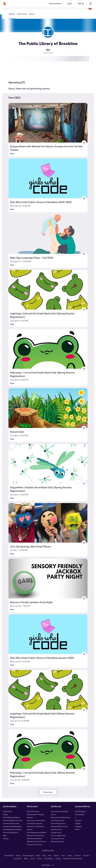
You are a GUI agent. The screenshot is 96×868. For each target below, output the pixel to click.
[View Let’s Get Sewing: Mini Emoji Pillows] (48, 523)
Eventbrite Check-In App (11, 823)
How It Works (9, 855)
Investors (78, 855)
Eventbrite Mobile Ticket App (13, 820)
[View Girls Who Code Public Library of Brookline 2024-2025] (48, 178)
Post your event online (34, 844)
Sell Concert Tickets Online (36, 820)
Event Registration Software (12, 829)
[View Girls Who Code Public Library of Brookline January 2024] (48, 634)
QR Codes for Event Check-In (37, 841)
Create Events (8, 811)
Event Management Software (37, 832)
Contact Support (80, 811)
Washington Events (57, 841)
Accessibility (49, 858)
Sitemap (6, 838)
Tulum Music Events (58, 820)
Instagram (78, 826)
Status (26, 858)
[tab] (12, 73)
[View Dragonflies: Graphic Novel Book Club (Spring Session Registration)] (48, 464)
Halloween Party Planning (35, 835)
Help (50, 855)
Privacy (40, 858)
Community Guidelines (11, 832)
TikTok (77, 829)
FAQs (5, 835)
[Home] (4, 4)
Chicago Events (56, 832)
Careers (56, 855)
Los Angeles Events (58, 838)
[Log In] (69, 4)
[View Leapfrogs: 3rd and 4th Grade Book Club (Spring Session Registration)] (48, 290)
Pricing (5, 814)
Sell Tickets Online (33, 811)
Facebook (78, 820)
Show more (48, 792)
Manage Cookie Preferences (73, 858)
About (38, 855)
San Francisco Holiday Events (61, 817)
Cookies (58, 858)
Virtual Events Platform (34, 838)
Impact (70, 855)
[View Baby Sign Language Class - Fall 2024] (48, 234)
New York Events (57, 829)
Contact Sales (80, 814)
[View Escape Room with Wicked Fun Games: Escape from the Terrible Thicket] (48, 123)
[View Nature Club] (48, 408)
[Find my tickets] (55, 4)
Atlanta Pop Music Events (59, 826)
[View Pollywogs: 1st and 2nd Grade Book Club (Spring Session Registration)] (48, 349)
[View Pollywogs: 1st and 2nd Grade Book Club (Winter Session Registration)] (48, 749)
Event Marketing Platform (11, 817)
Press (63, 855)
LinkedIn (78, 823)
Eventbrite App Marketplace (12, 826)
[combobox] (70, 10)
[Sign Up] (81, 4)
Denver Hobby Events (58, 823)
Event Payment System (35, 823)
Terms (33, 858)
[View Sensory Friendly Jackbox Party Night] (48, 578)
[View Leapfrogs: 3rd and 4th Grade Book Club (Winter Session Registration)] (48, 690)
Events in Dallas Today (58, 835)
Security (86, 855)
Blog (44, 855)
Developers (18, 858)
